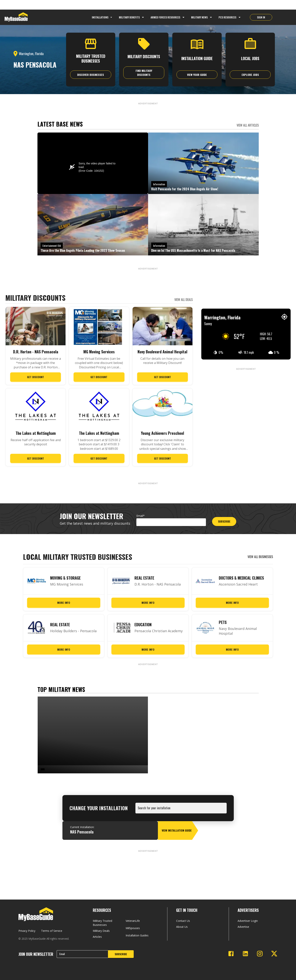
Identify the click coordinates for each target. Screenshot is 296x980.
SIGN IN (261, 17)
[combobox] (182, 810)
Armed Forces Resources (165, 17)
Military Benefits (129, 17)
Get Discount (36, 377)
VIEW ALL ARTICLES (248, 125)
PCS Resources (227, 17)
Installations (102, 17)
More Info (64, 603)
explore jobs (250, 75)
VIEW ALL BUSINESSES (260, 557)
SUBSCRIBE (224, 521)
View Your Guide (197, 75)
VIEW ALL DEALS (184, 300)
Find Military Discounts (144, 73)
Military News (199, 17)
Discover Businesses (91, 75)
